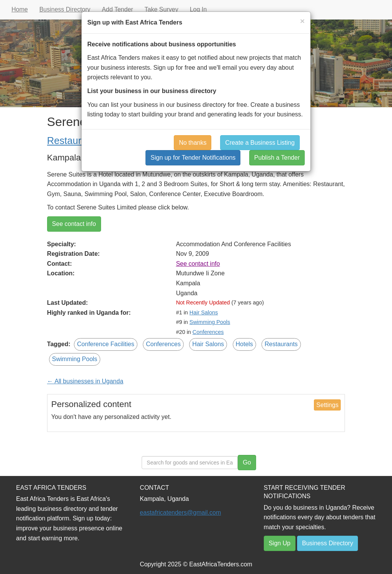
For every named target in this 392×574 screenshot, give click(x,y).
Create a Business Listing (260, 143)
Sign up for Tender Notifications (193, 158)
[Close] (302, 21)
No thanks (193, 143)
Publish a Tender (277, 158)
